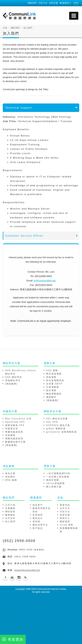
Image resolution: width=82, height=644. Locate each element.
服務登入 (65, 3)
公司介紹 (10, 505)
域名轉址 (10, 477)
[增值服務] (11, 384)
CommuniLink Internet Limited (51, 589)
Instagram (19, 577)
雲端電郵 (51, 377)
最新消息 (65, 505)
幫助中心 (65, 518)
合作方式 (65, 508)
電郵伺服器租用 (14, 439)
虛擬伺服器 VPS (15, 425)
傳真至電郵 (53, 480)
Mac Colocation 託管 (18, 419)
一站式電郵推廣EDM (58, 473)
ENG (76, 3)
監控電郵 (51, 390)
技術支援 (54, 3)
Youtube (12, 577)
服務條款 (10, 515)
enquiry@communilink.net (27, 570)
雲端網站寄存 (13, 380)
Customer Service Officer (24, 236)
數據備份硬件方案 (15, 442)
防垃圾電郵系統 (55, 380)
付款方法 (43, 3)
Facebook (6, 577)
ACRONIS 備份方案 (58, 425)
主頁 (5, 28)
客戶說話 (38, 528)
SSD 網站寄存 (14, 377)
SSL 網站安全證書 (57, 419)
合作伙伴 (10, 518)
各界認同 (38, 515)
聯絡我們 (32, 3)
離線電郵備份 (54, 394)
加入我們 (10, 522)
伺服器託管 (12, 429)
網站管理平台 (40, 525)
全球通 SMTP (54, 384)
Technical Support (19, 108)
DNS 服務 (11, 480)
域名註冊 (10, 473)
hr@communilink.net (45, 281)
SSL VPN (52, 422)
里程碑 (36, 522)
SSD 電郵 (52, 371)
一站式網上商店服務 (58, 477)
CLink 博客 (67, 525)
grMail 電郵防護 (56, 429)
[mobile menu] (74, 16)
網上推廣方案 (54, 487)
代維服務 (10, 435)
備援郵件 (51, 397)
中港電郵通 (53, 387)
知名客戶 (38, 505)
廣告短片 (38, 518)
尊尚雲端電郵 (54, 374)
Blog (26, 577)
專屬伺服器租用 (14, 432)
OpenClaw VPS (15, 422)
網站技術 (10, 512)
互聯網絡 (10, 508)
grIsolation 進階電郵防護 (61, 432)
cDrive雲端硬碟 (56, 483)
